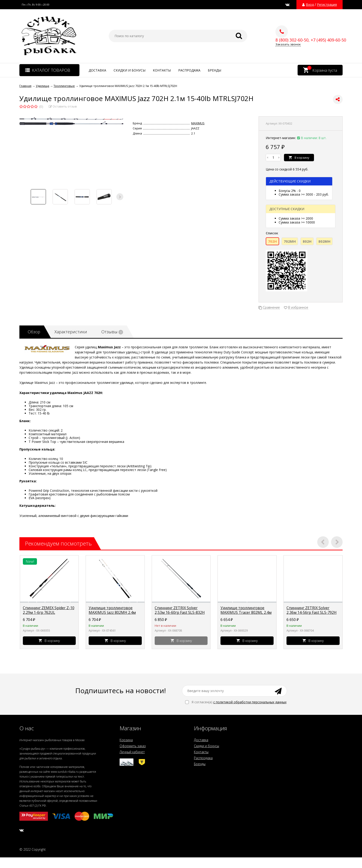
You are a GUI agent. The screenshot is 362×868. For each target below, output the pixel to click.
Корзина (126, 740)
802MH (324, 241)
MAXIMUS (198, 123)
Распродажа (189, 70)
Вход (310, 5)
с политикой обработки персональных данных (250, 702)
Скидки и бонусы (130, 70)
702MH (290, 241)
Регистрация (327, 5)
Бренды (214, 70)
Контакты (162, 70)
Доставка (97, 70)
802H (307, 241)
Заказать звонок (288, 44)
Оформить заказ (133, 746)
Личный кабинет (132, 752)
